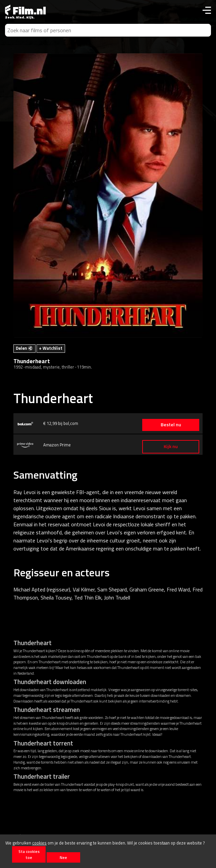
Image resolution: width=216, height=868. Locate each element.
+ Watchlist (51, 348)
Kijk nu (171, 446)
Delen (24, 348)
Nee (63, 857)
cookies (39, 843)
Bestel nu (171, 425)
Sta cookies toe (29, 854)
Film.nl (25, 10)
